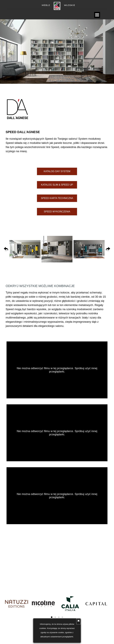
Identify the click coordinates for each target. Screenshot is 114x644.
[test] (57, 171)
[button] (25, 249)
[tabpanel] (57, 109)
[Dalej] (108, 249)
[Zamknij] (79, 621)
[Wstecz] (6, 249)
